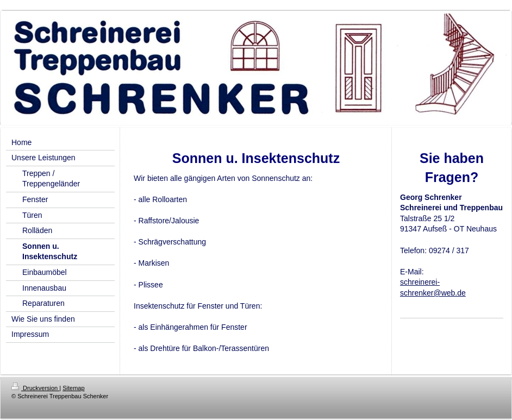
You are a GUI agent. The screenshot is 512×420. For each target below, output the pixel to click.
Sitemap (73, 388)
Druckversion (35, 388)
